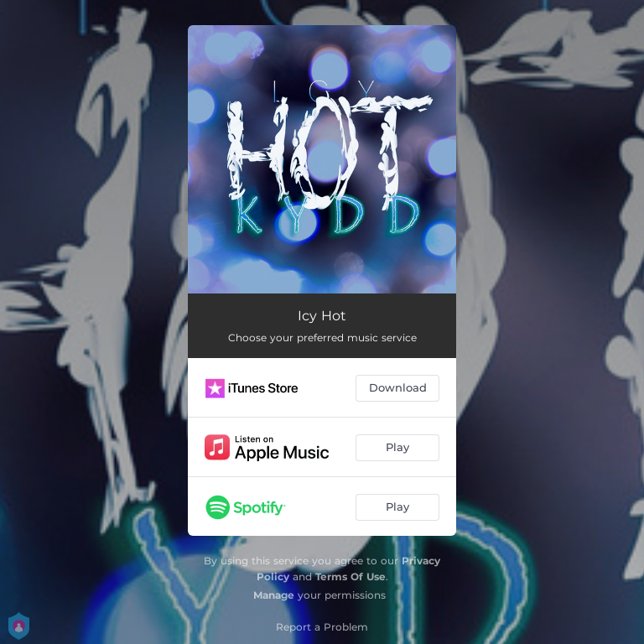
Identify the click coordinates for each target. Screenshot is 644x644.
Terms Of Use (351, 576)
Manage (274, 595)
